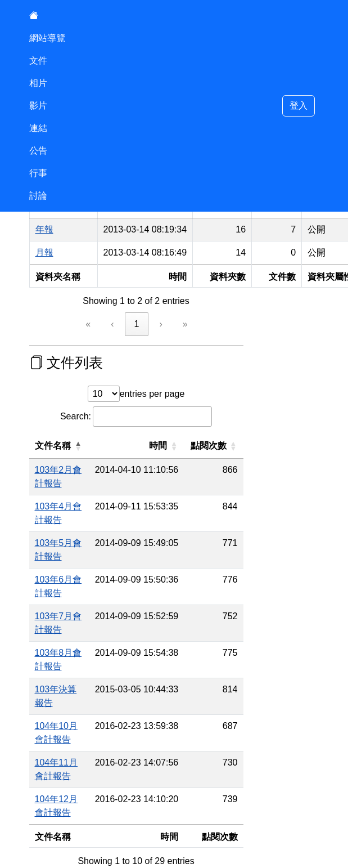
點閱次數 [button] (242, 446)
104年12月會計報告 (74, 677)
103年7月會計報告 (72, 562)
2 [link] (137, 749)
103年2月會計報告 (72, 470)
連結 (38, 128)
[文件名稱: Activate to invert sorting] (76, 446)
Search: (76, 416)
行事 (38, 173)
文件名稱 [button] (53, 446)
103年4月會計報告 (72, 493)
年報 (44, 229)
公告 (38, 151)
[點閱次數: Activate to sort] (247, 446)
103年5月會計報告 (72, 516)
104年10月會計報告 (74, 631)
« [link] (88, 324)
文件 (38, 61)
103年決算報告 (65, 608)
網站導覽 (47, 38)
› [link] (161, 324)
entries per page (152, 394)
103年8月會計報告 (72, 585)
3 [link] (162, 749)
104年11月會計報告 (74, 654)
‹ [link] (112, 324)
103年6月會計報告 (72, 539)
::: (28, 773)
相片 (38, 83)
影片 (38, 106)
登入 (299, 106)
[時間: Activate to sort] (171, 446)
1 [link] (137, 324)
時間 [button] (192, 446)
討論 (38, 196)
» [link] (185, 324)
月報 (44, 252)
